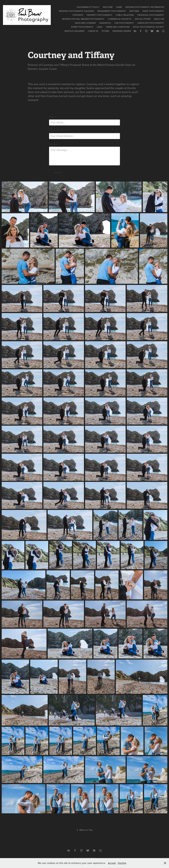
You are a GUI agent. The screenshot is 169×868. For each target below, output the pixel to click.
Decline (122, 863)
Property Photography (99, 15)
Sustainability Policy (88, 7)
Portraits (78, 15)
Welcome (108, 7)
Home (119, 7)
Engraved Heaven (122, 31)
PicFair (105, 31)
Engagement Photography (112, 11)
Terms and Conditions (118, 27)
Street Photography (82, 27)
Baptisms (134, 11)
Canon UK (93, 31)
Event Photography (153, 11)
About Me (159, 19)
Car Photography (124, 23)
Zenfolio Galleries (74, 31)
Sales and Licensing (85, 23)
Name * (52, 117)
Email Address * (57, 131)
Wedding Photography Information (145, 7)
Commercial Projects (120, 19)
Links (100, 27)
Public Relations (125, 15)
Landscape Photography (151, 23)
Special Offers (143, 19)
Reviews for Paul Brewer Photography (83, 19)
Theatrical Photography (151, 15)
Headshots (105, 23)
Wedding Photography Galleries (76, 11)
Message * (54, 144)
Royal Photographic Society (149, 27)
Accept (112, 863)
